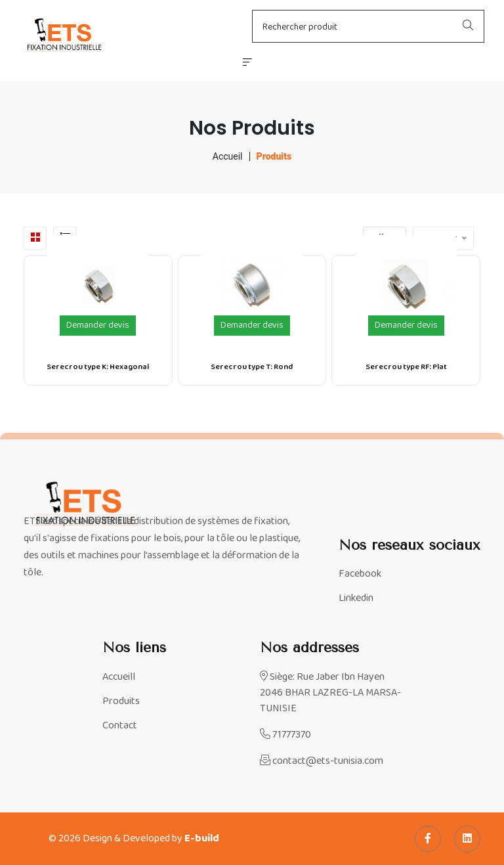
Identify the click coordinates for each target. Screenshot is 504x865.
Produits (121, 701)
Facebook (360, 574)
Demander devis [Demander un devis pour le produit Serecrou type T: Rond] (252, 325)
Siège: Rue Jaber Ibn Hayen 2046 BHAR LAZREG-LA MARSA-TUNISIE (330, 693)
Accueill (119, 677)
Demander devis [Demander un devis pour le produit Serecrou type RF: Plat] (406, 325)
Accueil (228, 156)
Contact (120, 726)
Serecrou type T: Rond (252, 367)
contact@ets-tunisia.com (322, 761)
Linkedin (356, 598)
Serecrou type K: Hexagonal (98, 367)
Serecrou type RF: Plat (406, 367)
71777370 (285, 735)
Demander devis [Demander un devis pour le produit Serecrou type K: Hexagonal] (98, 325)
